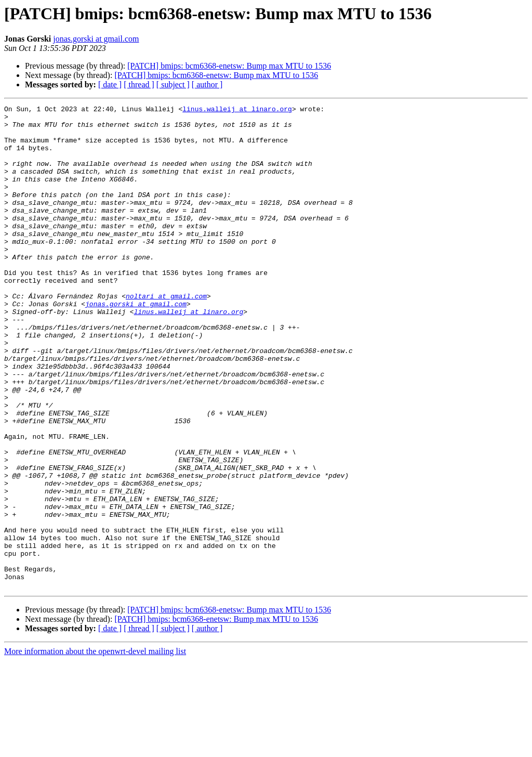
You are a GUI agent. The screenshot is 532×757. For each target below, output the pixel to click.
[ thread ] (139, 84)
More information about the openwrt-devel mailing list (95, 748)
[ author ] (207, 84)
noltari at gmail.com (166, 335)
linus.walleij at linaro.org (237, 110)
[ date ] (110, 84)
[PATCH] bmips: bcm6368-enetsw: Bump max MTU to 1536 (229, 66)
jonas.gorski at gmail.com (96, 39)
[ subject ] (173, 84)
